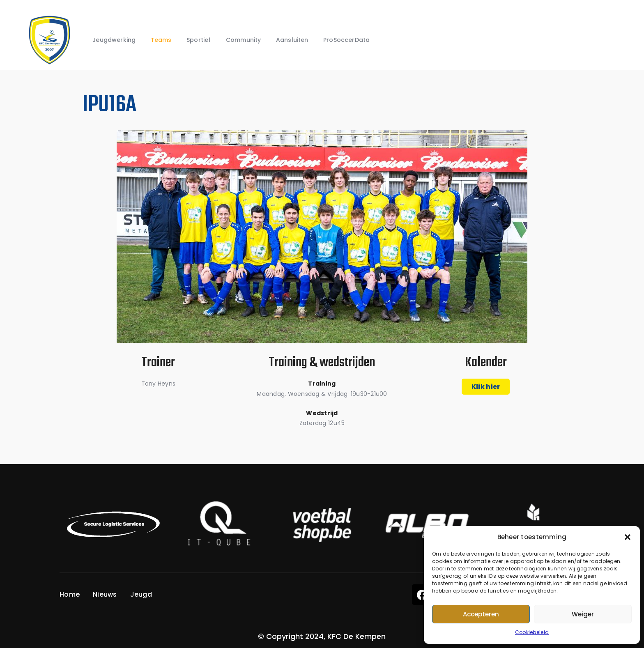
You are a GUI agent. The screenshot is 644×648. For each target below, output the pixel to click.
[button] (628, 537)
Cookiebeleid (532, 632)
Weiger (583, 614)
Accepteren (481, 614)
